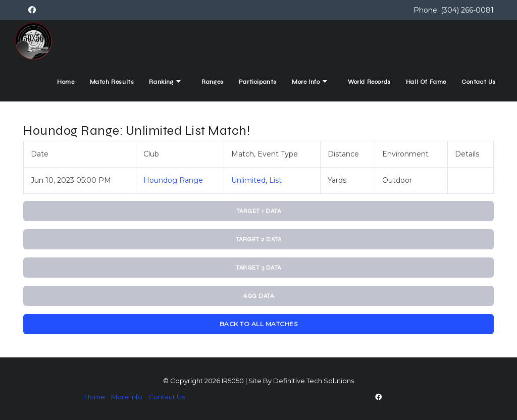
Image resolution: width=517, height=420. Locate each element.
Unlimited (248, 180)
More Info (311, 82)
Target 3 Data (258, 268)
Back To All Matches (259, 324)
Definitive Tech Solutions (314, 381)
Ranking (166, 82)
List (275, 180)
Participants (258, 82)
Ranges (213, 82)
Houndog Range (173, 180)
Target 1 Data (259, 211)
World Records (369, 82)
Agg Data (258, 296)
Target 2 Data (259, 239)
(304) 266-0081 (467, 10)
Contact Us (479, 82)
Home (66, 82)
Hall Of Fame (426, 82)
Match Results (112, 82)
